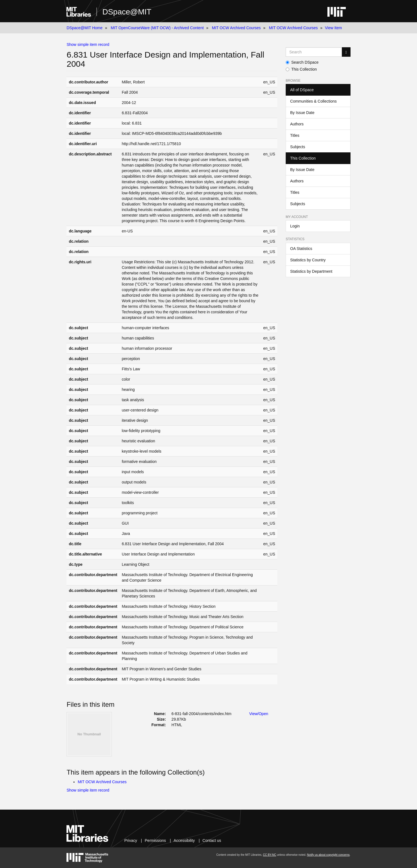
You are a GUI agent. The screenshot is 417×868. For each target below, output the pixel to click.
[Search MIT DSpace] (314, 52)
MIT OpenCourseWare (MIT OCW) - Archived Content (157, 28)
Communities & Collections (313, 101)
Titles (295, 135)
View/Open (259, 714)
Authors (297, 124)
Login (295, 226)
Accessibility (184, 840)
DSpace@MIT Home (84, 28)
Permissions (155, 840)
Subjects (298, 147)
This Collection (301, 69)
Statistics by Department (311, 271)
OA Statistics (301, 249)
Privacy (131, 840)
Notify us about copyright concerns (328, 855)
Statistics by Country (308, 260)
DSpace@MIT (127, 12)
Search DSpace (302, 62)
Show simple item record (88, 44)
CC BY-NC (269, 855)
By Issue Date (302, 113)
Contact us (212, 840)
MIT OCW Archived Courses (236, 28)
